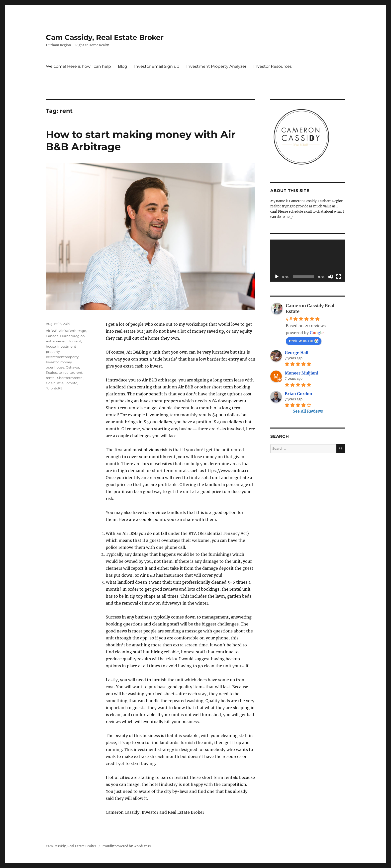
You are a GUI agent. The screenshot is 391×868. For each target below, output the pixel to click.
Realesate (54, 372)
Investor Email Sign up (157, 66)
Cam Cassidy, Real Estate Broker (105, 37)
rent (79, 372)
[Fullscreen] (339, 277)
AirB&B (52, 331)
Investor (52, 362)
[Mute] (331, 277)
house (51, 346)
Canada (52, 336)
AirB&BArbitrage (73, 331)
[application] (308, 261)
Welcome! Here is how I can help (78, 66)
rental (51, 378)
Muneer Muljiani (302, 373)
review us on (304, 341)
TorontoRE (54, 388)
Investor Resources (273, 66)
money (66, 362)
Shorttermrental (70, 378)
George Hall (296, 353)
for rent (75, 341)
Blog (123, 66)
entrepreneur (57, 341)
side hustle (55, 383)
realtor (69, 372)
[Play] (277, 277)
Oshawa (72, 367)
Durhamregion (72, 336)
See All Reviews (308, 411)
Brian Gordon (298, 394)
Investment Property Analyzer (216, 66)
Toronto (71, 383)
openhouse (55, 367)
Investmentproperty (62, 357)
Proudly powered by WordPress (126, 846)
